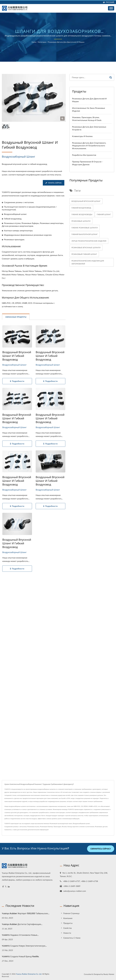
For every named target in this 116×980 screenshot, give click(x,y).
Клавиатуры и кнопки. (82, 136)
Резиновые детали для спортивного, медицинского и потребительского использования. (89, 146)
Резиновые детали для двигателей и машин (66, 42)
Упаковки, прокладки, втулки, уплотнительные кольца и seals (87, 119)
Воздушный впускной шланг (86, 201)
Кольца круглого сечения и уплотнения (81, 827)
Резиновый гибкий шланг (84, 254)
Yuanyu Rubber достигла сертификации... (22, 924)
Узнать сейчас (54, 183)
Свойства (68, 928)
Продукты (68, 923)
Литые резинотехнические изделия (89, 241)
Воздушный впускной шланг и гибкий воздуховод (17, 356)
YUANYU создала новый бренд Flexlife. (20, 956)
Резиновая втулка (33, 827)
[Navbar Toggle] (111, 8)
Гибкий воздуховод (81, 208)
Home (34, 42)
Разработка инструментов (84, 155)
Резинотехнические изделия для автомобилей (88, 262)
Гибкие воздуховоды (82, 214)
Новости (67, 933)
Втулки (64, 827)
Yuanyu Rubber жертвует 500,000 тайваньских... (26, 913)
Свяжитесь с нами (11, 830)
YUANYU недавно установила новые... (20, 935)
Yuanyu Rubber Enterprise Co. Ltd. (29, 974)
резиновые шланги (81, 221)
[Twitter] (6, 887)
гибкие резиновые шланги (85, 228)
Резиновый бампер (46, 827)
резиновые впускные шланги (86, 248)
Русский (110, 2)
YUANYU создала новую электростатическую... (24, 946)
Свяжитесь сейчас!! (101, 849)
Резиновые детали (101, 827)
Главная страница (71, 913)
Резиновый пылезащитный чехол (61, 823)
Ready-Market (109, 974)
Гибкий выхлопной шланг (85, 234)
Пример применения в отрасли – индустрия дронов (88, 163)
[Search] (89, 77)
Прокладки (57, 827)
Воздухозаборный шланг (81, 823)
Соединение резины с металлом (15, 827)
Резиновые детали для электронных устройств (89, 128)
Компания (68, 918)
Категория (42, 42)
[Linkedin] (9, 887)
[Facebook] (3, 887)
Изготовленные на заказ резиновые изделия (89, 109)
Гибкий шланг (104, 214)
